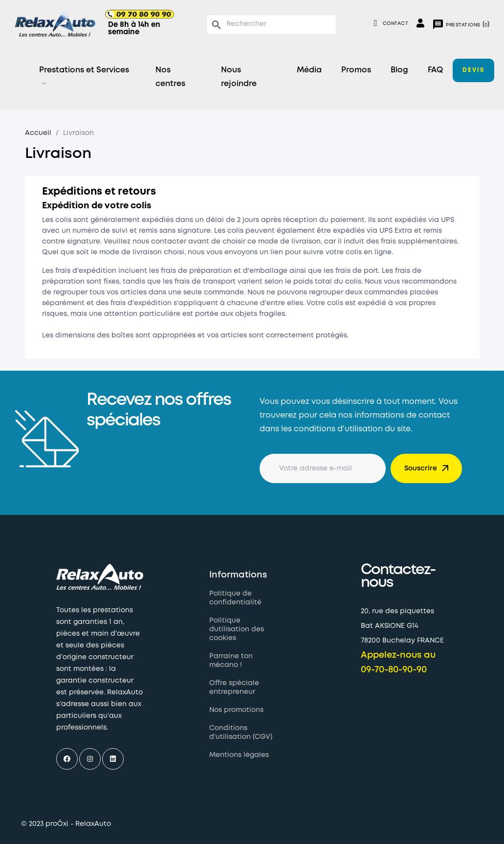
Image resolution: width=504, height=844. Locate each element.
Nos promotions (236, 710)
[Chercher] (271, 24)
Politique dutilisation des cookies (237, 629)
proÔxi (57, 824)
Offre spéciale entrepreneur (234, 688)
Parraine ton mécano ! (231, 661)
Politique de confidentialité (235, 598)
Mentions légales (239, 755)
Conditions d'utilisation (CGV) (241, 733)
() (461, 24)
